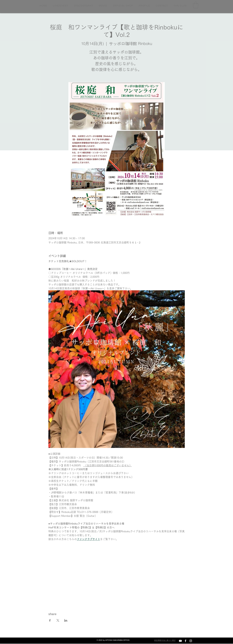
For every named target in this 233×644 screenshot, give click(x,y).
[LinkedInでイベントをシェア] (66, 620)
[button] (196, 5)
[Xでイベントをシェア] (58, 620)
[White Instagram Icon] (191, 641)
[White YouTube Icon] (180, 641)
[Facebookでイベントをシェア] (50, 620)
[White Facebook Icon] (186, 641)
